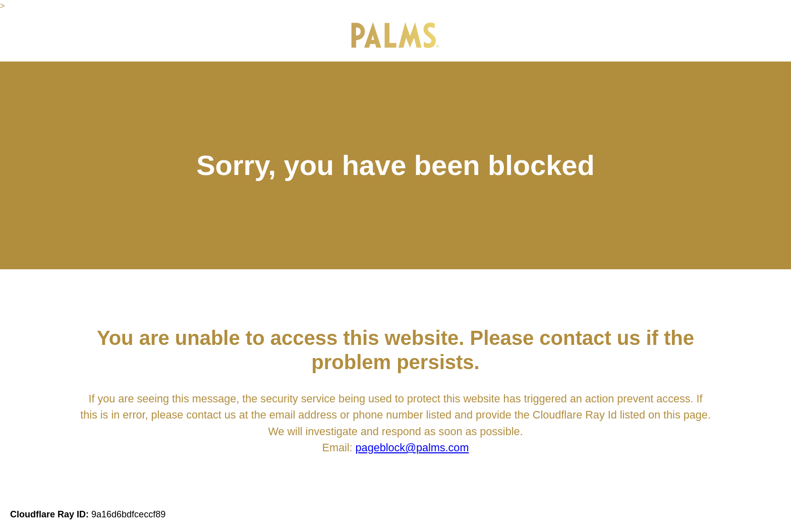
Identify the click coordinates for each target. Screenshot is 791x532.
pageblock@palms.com (412, 448)
